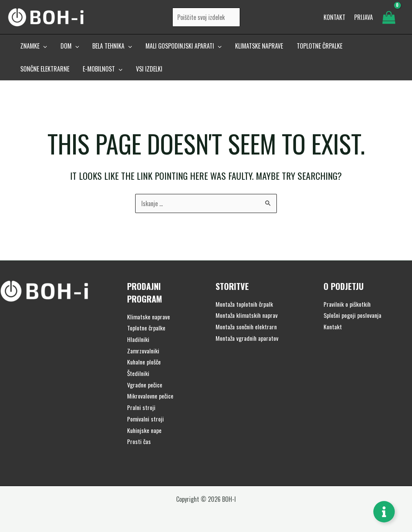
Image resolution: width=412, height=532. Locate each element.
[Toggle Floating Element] (384, 512)
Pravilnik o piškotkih (347, 304)
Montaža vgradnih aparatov (247, 338)
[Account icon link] (364, 18)
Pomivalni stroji (146, 419)
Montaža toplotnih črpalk (245, 304)
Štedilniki (138, 373)
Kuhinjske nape (145, 430)
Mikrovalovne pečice (150, 396)
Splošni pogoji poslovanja (352, 315)
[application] (43, 49)
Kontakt (333, 327)
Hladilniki (138, 339)
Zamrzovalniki (143, 351)
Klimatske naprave (149, 317)
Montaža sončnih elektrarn (247, 327)
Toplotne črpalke (146, 328)
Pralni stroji (141, 407)
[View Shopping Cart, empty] (389, 18)
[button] (33, 49)
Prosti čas (139, 441)
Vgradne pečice (145, 385)
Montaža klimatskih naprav (247, 315)
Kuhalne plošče (144, 362)
